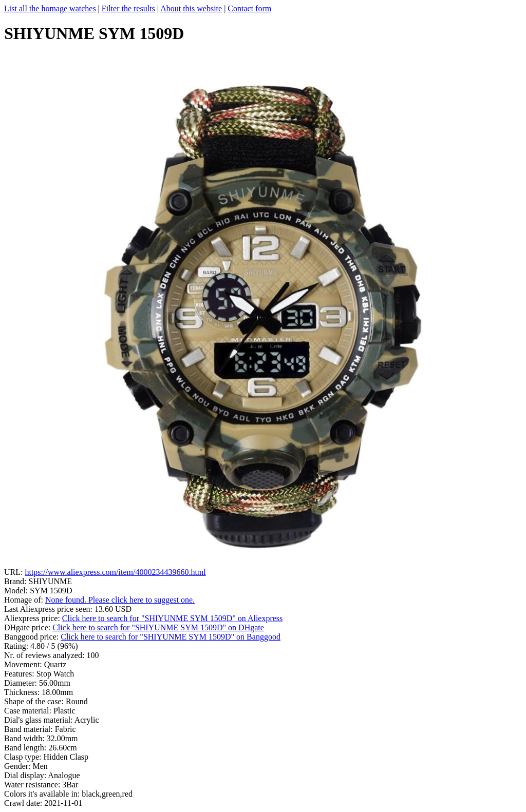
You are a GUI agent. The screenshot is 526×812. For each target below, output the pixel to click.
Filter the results (128, 8)
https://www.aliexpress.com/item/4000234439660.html (115, 572)
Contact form (249, 8)
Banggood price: (32, 637)
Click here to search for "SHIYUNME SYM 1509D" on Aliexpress (172, 618)
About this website (191, 8)
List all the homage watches (50, 8)
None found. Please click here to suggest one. (120, 600)
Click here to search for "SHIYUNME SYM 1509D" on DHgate (158, 627)
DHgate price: (28, 627)
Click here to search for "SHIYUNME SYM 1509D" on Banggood (171, 637)
